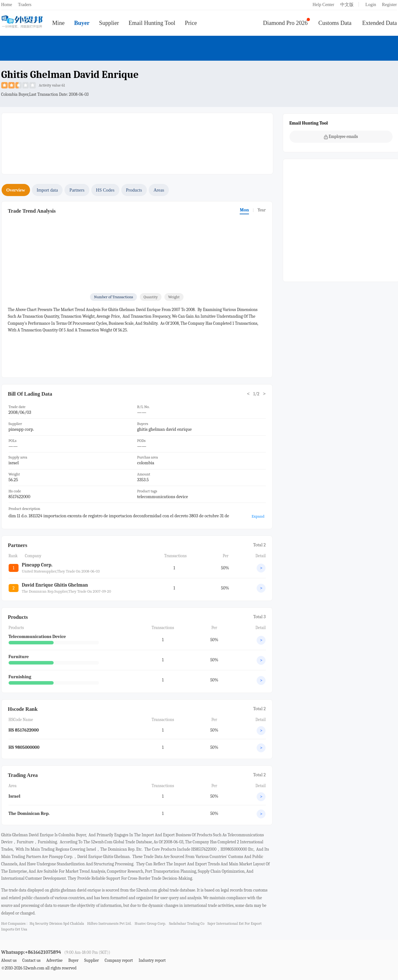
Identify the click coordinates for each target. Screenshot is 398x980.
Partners (77, 190)
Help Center (323, 5)
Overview (16, 190)
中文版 (347, 5)
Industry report (152, 960)
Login (371, 5)
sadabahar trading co (187, 923)
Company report (119, 960)
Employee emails (341, 137)
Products (134, 190)
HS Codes (105, 190)
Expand (258, 516)
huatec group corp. (150, 923)
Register (390, 5)
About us (9, 960)
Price (191, 23)
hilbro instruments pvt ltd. (109, 923)
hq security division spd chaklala (57, 923)
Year (262, 210)
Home (7, 5)
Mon (244, 210)
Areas (159, 190)
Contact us (31, 960)
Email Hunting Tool (152, 23)
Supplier (109, 23)
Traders (25, 5)
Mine (59, 23)
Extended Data (380, 23)
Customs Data (335, 23)
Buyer (82, 23)
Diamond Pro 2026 (285, 23)
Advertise (54, 960)
